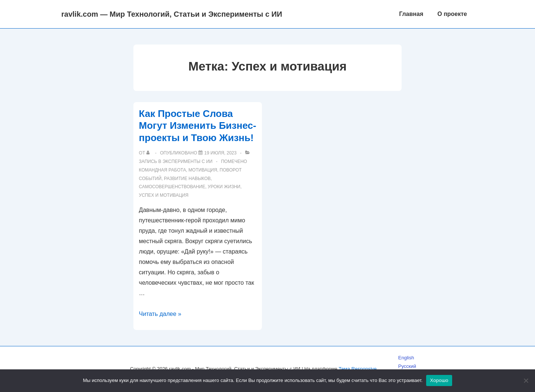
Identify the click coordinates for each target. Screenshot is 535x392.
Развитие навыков (187, 179)
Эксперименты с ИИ (187, 161)
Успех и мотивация (164, 195)
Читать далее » (160, 314)
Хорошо (439, 380)
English (406, 358)
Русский (407, 366)
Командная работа (163, 170)
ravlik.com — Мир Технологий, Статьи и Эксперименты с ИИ (172, 14)
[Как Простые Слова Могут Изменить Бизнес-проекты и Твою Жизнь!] (221, 153)
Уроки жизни (224, 187)
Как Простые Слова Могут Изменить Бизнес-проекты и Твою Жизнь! (198, 126)
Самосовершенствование (172, 187)
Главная (411, 14)
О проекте (452, 14)
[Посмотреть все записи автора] (150, 153)
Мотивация (203, 170)
